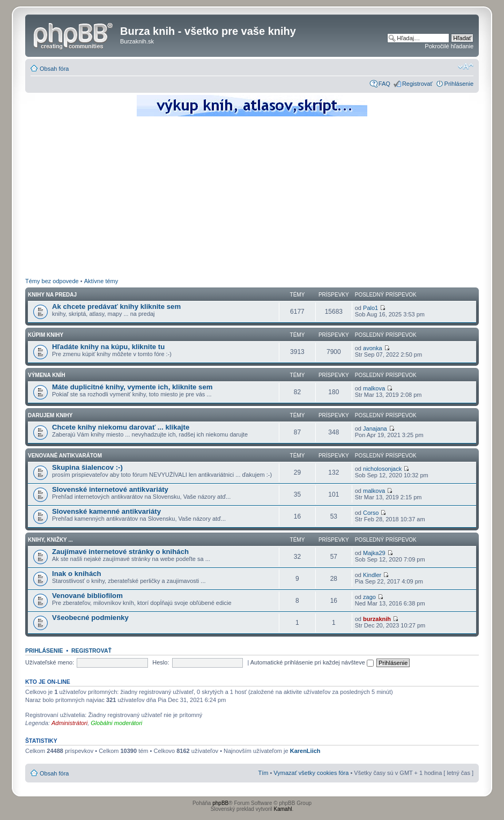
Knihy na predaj (52, 295)
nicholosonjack (382, 469)
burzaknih (377, 619)
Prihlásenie (459, 84)
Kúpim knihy (46, 335)
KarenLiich (305, 751)
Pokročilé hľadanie (449, 46)
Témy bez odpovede (52, 281)
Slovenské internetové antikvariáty (110, 489)
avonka (372, 348)
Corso (371, 513)
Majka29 (374, 553)
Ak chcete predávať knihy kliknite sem (116, 306)
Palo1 (370, 308)
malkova (374, 388)
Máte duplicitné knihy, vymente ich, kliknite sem (132, 387)
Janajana (375, 429)
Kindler (372, 575)
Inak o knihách (77, 574)
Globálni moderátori (116, 723)
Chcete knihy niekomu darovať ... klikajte (121, 427)
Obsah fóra (54, 69)
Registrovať (417, 84)
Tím (263, 773)
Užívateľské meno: (50, 662)
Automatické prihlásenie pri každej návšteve (312, 662)
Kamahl (283, 809)
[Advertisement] (252, 198)
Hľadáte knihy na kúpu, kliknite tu (108, 347)
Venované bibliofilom (87, 596)
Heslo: (161, 662)
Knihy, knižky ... (50, 540)
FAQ (384, 84)
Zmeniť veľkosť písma (466, 67)
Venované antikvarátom (65, 456)
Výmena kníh (47, 375)
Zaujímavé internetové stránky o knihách (120, 552)
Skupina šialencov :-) (87, 467)
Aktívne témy (101, 281)
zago (369, 597)
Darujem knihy (50, 415)
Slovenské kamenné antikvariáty (106, 511)
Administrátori (69, 723)
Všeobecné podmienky (90, 618)
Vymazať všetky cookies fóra (311, 773)
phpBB (220, 803)
